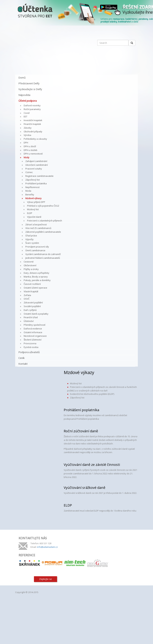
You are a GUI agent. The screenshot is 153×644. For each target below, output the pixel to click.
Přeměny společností (35, 325)
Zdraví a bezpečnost (36, 224)
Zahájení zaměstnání (36, 161)
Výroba (27, 135)
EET (25, 117)
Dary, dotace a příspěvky (36, 273)
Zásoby (28, 128)
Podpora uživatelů (29, 352)
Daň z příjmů (30, 310)
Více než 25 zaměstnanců (38, 228)
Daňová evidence (33, 329)
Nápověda (24, 95)
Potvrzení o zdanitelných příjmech (45, 221)
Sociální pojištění (32, 306)
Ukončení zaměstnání (37, 165)
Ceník (21, 358)
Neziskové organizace (35, 336)
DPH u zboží (30, 146)
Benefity (30, 195)
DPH (26, 143)
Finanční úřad (31, 317)
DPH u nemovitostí (33, 154)
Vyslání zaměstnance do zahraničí (43, 254)
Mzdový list (33, 209)
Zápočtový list (33, 180)
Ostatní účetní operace (35, 288)
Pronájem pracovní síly (37, 247)
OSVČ (27, 299)
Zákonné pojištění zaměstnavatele (43, 232)
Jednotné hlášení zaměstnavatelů (43, 258)
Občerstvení (30, 265)
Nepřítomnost (32, 187)
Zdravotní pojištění (33, 302)
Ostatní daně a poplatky (36, 314)
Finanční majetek (32, 124)
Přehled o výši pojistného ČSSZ (43, 206)
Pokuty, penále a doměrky (37, 280)
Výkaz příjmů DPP (36, 202)
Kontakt (23, 364)
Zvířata (27, 295)
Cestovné (29, 262)
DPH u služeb (30, 150)
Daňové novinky (32, 105)
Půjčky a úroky (31, 269)
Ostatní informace (33, 332)
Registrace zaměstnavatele (39, 176)
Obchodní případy (33, 131)
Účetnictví (29, 321)
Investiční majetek (33, 120)
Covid (27, 113)
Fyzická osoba (31, 347)
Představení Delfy (29, 83)
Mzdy (26, 157)
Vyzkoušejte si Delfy (30, 89)
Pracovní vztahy (34, 169)
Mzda (28, 191)
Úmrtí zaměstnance (35, 250)
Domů (22, 77)
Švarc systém (32, 243)
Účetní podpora (28, 101)
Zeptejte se (45, 579)
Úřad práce (31, 236)
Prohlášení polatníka (36, 183)
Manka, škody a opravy (36, 277)
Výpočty (29, 239)
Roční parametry (32, 109)
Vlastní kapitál (31, 291)
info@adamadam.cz (47, 547)
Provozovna (30, 343)
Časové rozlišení (32, 284)
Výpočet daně (34, 217)
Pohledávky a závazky (35, 139)
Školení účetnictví (33, 340)
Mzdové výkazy (33, 198)
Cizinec (29, 172)
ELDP (30, 213)
